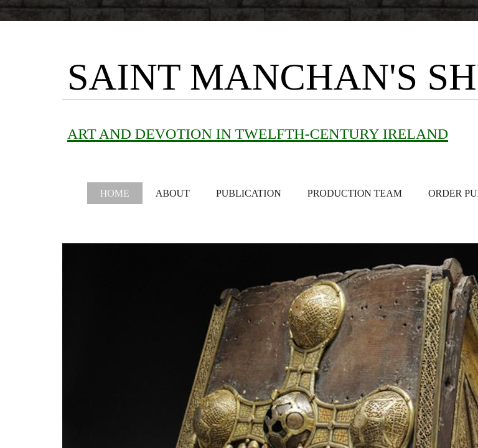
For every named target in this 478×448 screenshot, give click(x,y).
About (173, 193)
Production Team (355, 193)
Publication (249, 193)
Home (115, 193)
